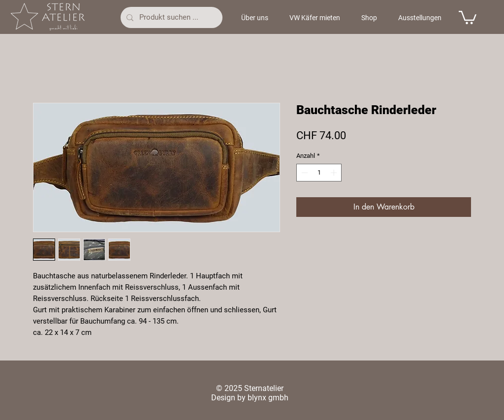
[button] (468, 17)
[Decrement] (304, 173)
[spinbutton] (319, 173)
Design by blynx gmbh (250, 398)
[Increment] (335, 173)
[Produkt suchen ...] (171, 17)
